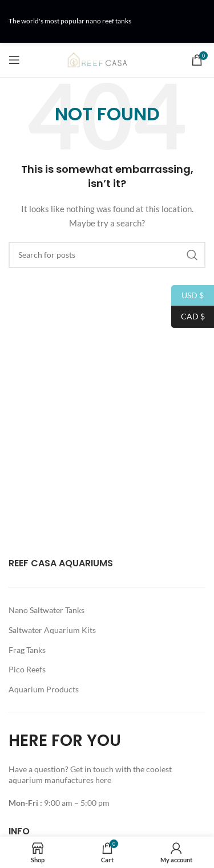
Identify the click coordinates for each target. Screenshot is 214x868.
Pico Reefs (27, 669)
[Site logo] (107, 59)
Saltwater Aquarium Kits (52, 630)
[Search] (107, 255)
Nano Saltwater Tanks (47, 610)
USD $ (187, 296)
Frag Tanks (27, 650)
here (104, 780)
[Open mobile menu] (14, 60)
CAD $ (188, 317)
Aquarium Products (44, 689)
